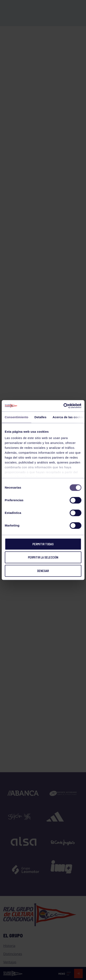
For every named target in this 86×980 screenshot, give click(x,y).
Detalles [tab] (40, 417)
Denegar (43, 571)
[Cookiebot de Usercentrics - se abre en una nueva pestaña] (63, 406)
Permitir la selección (43, 557)
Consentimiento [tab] (17, 417)
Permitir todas (43, 544)
